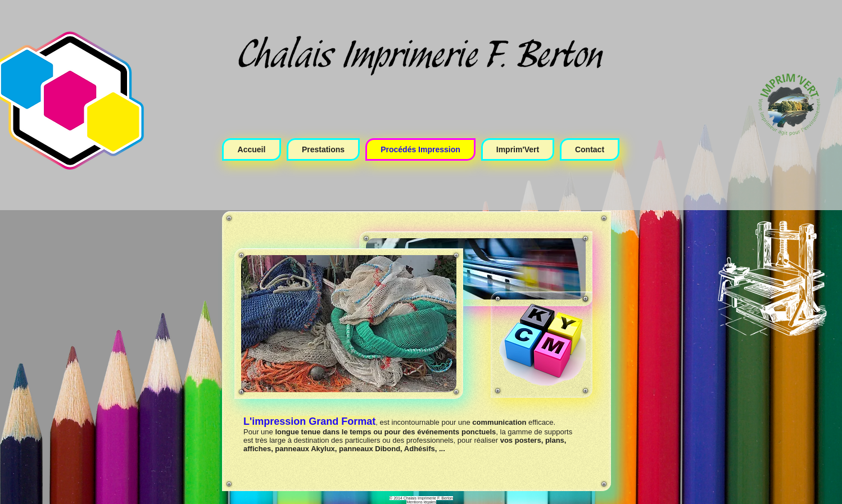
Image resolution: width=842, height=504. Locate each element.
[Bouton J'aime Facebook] (750, 410)
